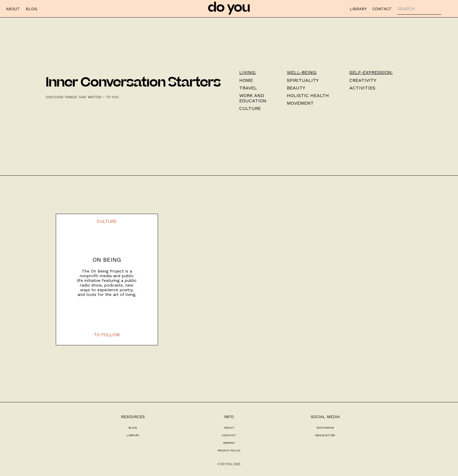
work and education (253, 98)
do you (229, 9)
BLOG (31, 9)
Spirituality (303, 80)
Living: (248, 72)
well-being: (302, 72)
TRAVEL (248, 88)
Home (246, 80)
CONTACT (382, 9)
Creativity (363, 80)
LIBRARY (358, 9)
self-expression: (371, 72)
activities (362, 88)
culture (250, 108)
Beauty (296, 88)
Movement (300, 103)
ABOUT (13, 9)
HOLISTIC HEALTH (308, 96)
